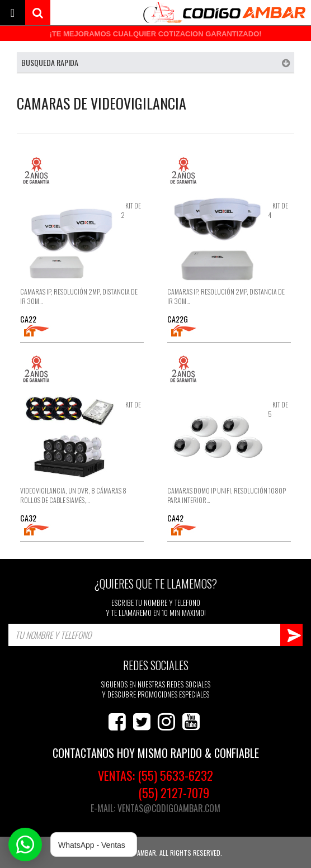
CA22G (178, 319)
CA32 (28, 518)
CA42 (175, 518)
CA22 (28, 319)
